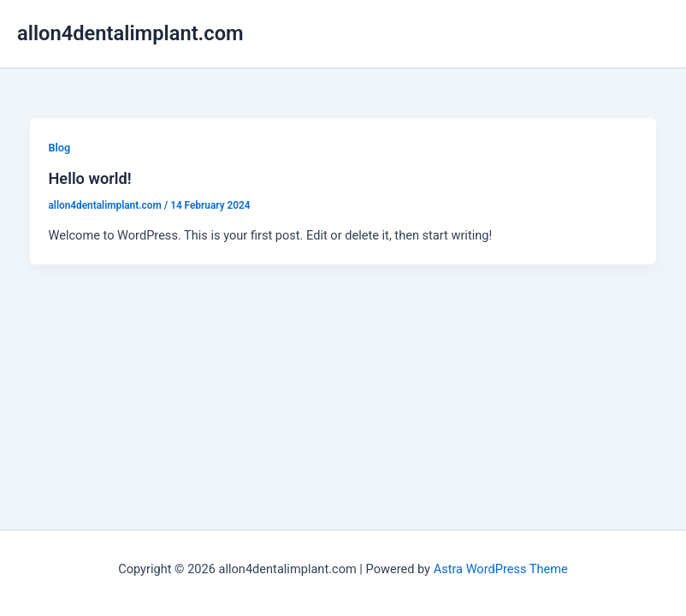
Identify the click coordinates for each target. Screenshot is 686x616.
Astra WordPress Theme (501, 569)
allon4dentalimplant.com (130, 33)
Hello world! (89, 178)
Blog (59, 148)
